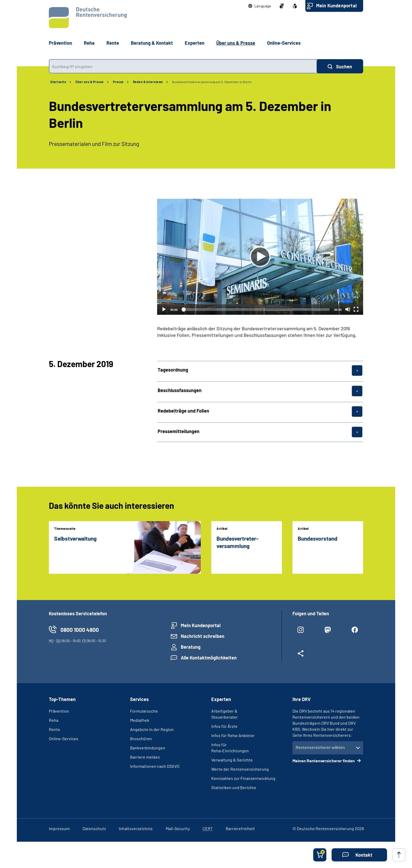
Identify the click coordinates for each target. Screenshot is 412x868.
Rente (55, 729)
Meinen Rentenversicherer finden (324, 761)
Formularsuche (144, 711)
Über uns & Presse (90, 82)
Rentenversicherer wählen (320, 747)
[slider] (256, 309)
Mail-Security (178, 828)
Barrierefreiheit (240, 828)
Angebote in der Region (152, 729)
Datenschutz (94, 828)
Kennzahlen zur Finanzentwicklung (243, 778)
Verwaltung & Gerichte (232, 760)
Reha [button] (89, 43)
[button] (260, 6)
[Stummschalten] (348, 309)
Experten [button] (195, 43)
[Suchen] (340, 66)
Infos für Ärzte (224, 726)
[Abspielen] (260, 257)
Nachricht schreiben (203, 636)
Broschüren (141, 738)
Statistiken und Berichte (234, 787)
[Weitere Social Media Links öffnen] (301, 656)
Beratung (191, 647)
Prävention (60, 43)
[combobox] (183, 66)
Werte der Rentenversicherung (240, 769)
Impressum (59, 828)
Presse (118, 82)
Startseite (58, 82)
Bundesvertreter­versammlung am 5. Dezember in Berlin (212, 82)
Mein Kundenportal (336, 6)
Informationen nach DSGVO (155, 766)
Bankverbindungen (148, 748)
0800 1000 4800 (80, 630)
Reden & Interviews (148, 82)
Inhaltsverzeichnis (136, 828)
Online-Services (284, 43)
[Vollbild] (356, 309)
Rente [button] (113, 43)
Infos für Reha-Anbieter (233, 735)
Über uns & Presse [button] (236, 43)
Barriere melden (145, 757)
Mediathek (140, 720)
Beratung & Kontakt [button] (152, 43)
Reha (54, 720)
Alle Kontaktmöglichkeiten (209, 658)
